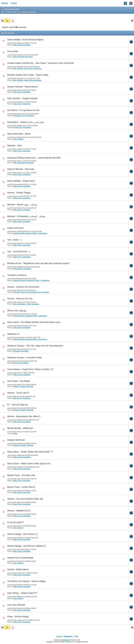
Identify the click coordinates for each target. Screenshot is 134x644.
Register (68, 636)
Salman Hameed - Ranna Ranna (22, 87)
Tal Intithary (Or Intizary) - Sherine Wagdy (26, 581)
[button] (7, 20)
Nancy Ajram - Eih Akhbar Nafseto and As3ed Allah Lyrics (34, 322)
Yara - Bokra (13, 240)
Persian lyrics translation (22, 127)
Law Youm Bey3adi (16, 605)
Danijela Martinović (16, 440)
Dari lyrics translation (21, 351)
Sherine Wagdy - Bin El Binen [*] (22, 534)
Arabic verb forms (15, 228)
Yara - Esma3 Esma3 (17, 252)
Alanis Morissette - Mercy (19, 134)
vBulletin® (67, 640)
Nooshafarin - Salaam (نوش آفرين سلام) (26, 122)
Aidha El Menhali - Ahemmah (21, 169)
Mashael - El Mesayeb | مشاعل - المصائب (26, 216)
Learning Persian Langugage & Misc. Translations (31, 281)
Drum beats (13, 51)
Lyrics (14, 3)
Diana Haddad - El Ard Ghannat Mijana (25, 40)
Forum (5, 3)
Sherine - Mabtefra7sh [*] (19, 511)
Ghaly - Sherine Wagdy (18, 617)
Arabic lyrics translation (22, 45)
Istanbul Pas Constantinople (20, 558)
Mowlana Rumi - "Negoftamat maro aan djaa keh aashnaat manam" (39, 263)
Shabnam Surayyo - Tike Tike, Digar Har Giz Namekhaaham (35, 346)
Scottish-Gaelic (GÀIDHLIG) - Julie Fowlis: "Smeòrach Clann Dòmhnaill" (41, 63)
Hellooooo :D (13, 334)
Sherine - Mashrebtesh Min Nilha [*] (24, 416)
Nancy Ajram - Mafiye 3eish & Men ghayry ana (29, 464)
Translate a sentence (17, 275)
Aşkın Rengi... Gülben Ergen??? (22, 593)
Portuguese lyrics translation (23, 116)
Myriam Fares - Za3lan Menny (21, 487)
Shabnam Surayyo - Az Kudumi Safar (25, 358)
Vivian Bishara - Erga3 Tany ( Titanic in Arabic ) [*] (30, 369)
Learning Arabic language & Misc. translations (30, 233)
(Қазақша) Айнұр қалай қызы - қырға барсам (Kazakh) (34, 158)
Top (76, 636)
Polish (15, 434)
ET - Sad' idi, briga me (18, 405)
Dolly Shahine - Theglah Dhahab (22, 98)
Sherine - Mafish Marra (18, 569)
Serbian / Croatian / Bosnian (23, 387)
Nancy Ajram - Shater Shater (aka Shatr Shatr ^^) (30, 452)
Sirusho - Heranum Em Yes (20, 299)
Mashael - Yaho (14, 146)
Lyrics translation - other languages (26, 304)
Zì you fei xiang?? (15, 522)
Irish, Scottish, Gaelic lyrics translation (27, 69)
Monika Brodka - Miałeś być (20, 428)
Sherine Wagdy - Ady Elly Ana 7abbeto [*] (26, 546)
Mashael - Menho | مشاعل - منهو (22, 205)
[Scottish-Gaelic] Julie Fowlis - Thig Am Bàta (28, 75)
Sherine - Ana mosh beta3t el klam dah (25, 499)
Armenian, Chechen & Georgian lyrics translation (31, 292)
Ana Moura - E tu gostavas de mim (23, 110)
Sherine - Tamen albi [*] (18, 393)
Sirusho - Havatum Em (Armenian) (23, 287)
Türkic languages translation (23, 163)
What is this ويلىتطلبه (17, 311)
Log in (59, 636)
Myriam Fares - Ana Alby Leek (21, 475)
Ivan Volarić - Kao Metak (19, 381)
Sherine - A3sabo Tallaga (19, 193)
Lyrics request (18, 139)
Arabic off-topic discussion (23, 57)
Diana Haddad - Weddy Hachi (21, 181)
